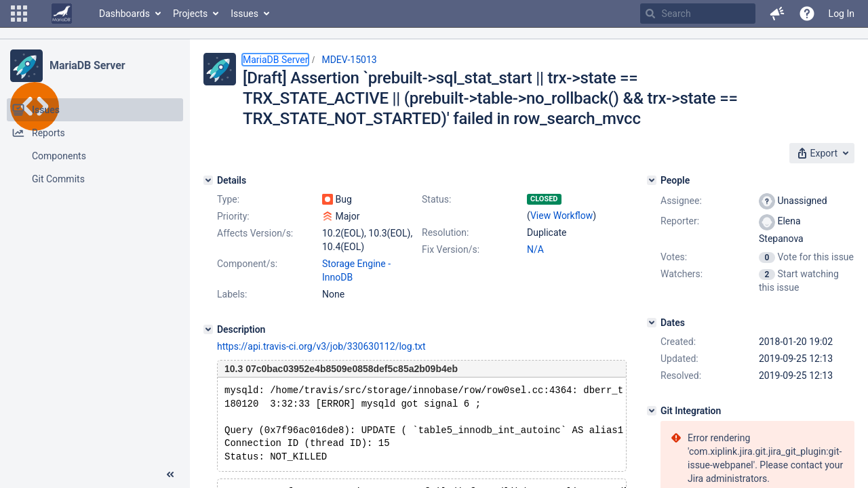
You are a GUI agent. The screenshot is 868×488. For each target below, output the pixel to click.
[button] (19, 14)
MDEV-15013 (349, 60)
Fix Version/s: (451, 249)
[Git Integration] (652, 411)
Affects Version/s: (255, 233)
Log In (842, 14)
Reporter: (680, 221)
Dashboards (124, 14)
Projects (190, 14)
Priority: (233, 216)
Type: (228, 199)
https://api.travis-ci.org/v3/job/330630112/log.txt (321, 346)
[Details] (208, 180)
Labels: (232, 294)
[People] (652, 180)
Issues (244, 14)
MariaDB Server (87, 65)
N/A (535, 249)
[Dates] (652, 323)
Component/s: (247, 264)
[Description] (208, 329)
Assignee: (681, 201)
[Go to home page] (62, 14)
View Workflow (561, 216)
